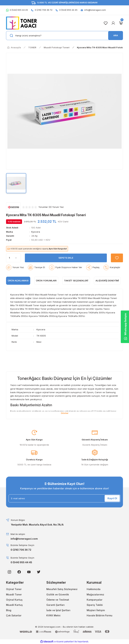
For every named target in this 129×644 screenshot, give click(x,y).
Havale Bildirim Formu (100, 615)
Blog (9, 610)
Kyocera (36, 232)
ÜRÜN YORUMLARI (46, 281)
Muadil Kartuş (14, 605)
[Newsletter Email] (64, 498)
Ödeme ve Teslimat (58, 600)
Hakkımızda (94, 589)
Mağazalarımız (95, 594)
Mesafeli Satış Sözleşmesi (62, 589)
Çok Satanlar (14, 615)
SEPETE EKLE (66, 258)
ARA (116, 35)
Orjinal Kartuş (14, 600)
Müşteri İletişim (96, 610)
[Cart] (121, 23)
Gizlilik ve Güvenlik (58, 594)
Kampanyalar (95, 600)
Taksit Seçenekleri (76, 281)
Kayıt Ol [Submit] (112, 498)
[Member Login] (113, 23)
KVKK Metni (53, 615)
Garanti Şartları (56, 605)
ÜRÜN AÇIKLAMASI (18, 281)
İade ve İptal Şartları (58, 610)
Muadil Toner (14, 594)
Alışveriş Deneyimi (107, 281)
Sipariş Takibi (95, 605)
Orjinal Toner (14, 589)
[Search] (64, 36)
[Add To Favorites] (117, 258)
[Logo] (21, 23)
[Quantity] (13, 258)
